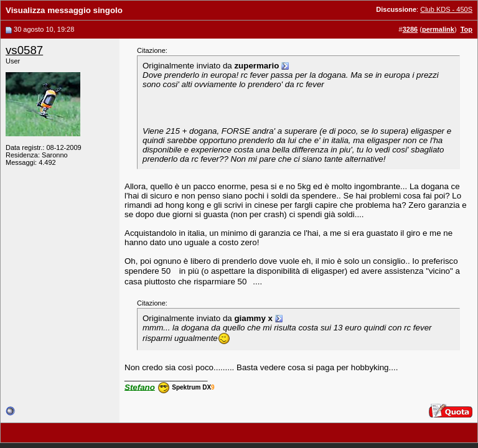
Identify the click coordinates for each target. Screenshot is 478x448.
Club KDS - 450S (446, 9)
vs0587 (24, 50)
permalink (438, 29)
